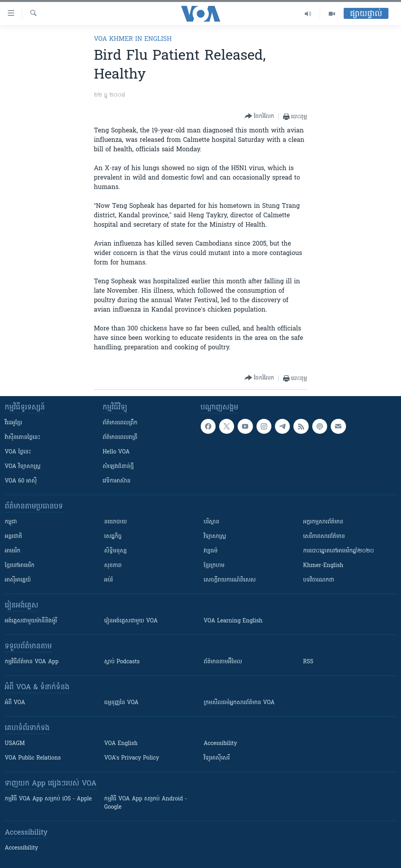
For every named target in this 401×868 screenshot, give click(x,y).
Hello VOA (116, 452)
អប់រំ (108, 580)
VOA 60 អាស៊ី (21, 481)
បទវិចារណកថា (319, 580)
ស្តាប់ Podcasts (122, 662)
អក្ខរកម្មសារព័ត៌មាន (323, 522)
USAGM (15, 744)
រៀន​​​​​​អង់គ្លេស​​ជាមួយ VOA (131, 621)
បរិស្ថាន (212, 522)
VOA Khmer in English (133, 39)
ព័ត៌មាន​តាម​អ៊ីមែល (223, 662)
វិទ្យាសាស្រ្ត (215, 537)
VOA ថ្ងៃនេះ (18, 452)
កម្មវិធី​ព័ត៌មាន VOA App (32, 662)
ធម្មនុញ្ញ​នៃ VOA (121, 703)
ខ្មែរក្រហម (214, 566)
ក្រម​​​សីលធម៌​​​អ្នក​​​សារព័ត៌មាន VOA (239, 703)
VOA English (121, 744)
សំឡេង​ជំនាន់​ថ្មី (118, 467)
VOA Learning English (233, 621)
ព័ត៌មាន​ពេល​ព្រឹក (120, 423)
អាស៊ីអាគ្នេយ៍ (18, 580)
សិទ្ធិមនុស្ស (115, 551)
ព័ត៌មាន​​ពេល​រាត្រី (120, 438)
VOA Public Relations (33, 758)
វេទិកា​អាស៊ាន (116, 481)
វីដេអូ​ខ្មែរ (13, 423)
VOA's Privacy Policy (132, 758)
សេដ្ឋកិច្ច (113, 537)
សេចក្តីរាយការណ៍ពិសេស (230, 580)
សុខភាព (113, 566)
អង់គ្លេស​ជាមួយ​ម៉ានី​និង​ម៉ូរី (31, 621)
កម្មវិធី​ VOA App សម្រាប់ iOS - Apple (48, 799)
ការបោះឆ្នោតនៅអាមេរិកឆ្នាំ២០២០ (339, 551)
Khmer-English (323, 566)
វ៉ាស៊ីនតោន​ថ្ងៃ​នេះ (23, 438)
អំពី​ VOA (15, 703)
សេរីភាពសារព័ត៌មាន (324, 537)
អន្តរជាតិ (13, 537)
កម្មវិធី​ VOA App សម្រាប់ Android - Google (146, 803)
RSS (308, 662)
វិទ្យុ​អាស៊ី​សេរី (217, 758)
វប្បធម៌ (211, 551)
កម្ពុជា (11, 522)
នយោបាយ (115, 522)
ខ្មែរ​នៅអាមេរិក (20, 566)
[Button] (259, 117)
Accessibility (221, 744)
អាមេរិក (13, 551)
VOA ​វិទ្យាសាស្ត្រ (23, 467)
